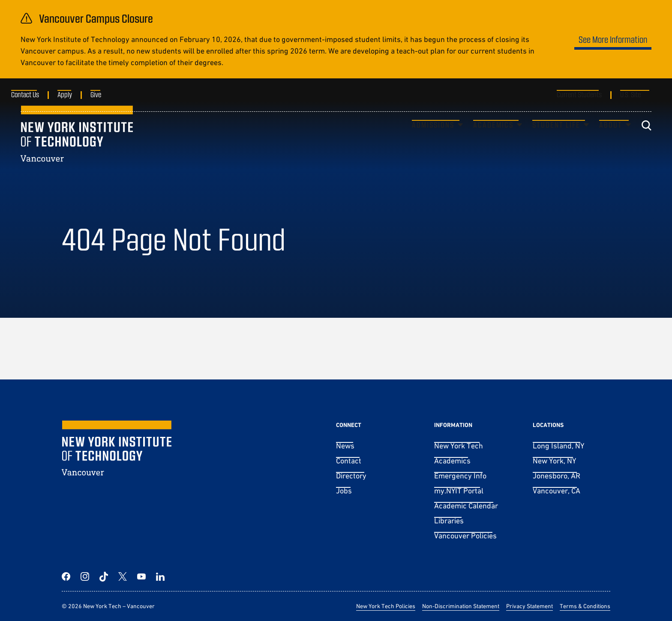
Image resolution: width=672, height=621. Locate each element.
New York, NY (554, 461)
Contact (349, 461)
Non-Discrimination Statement (461, 606)
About (611, 140)
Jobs (344, 491)
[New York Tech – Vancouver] (77, 148)
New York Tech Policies (386, 606)
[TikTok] (104, 576)
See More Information (613, 39)
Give (105, 94)
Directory (351, 476)
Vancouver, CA (556, 491)
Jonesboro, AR (556, 476)
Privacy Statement (529, 606)
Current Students (579, 94)
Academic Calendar (466, 506)
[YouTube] (141, 576)
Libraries (449, 521)
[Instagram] (85, 576)
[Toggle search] (646, 140)
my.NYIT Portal (459, 491)
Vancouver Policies (465, 536)
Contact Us (34, 94)
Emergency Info (460, 476)
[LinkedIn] (160, 576)
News (345, 446)
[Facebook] (66, 576)
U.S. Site (630, 94)
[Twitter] (123, 576)
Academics (493, 140)
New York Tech (459, 446)
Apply (74, 94)
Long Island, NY (558, 446)
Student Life (556, 140)
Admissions (433, 140)
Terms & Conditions (585, 606)
